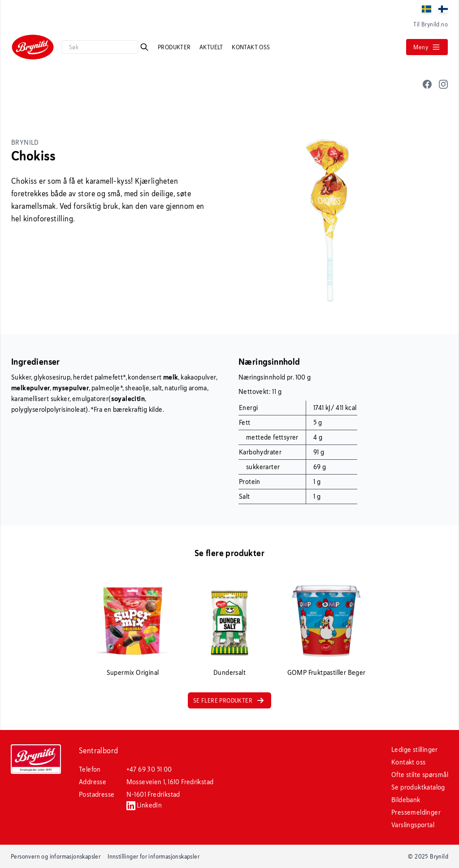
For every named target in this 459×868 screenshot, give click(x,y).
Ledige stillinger (415, 749)
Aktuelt (212, 47)
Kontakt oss (251, 47)
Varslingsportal (413, 825)
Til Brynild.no (431, 24)
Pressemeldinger (416, 812)
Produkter (175, 47)
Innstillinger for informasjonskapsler (154, 856)
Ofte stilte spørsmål (420, 775)
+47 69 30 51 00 (149, 769)
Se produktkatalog (418, 787)
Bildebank (406, 800)
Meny (427, 47)
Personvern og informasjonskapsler (56, 856)
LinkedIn (144, 805)
